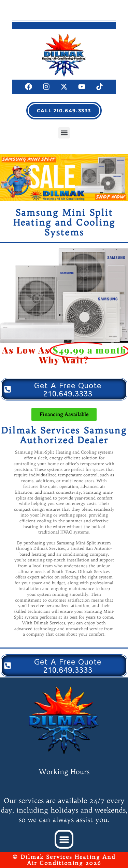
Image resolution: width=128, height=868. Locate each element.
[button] (64, 133)
